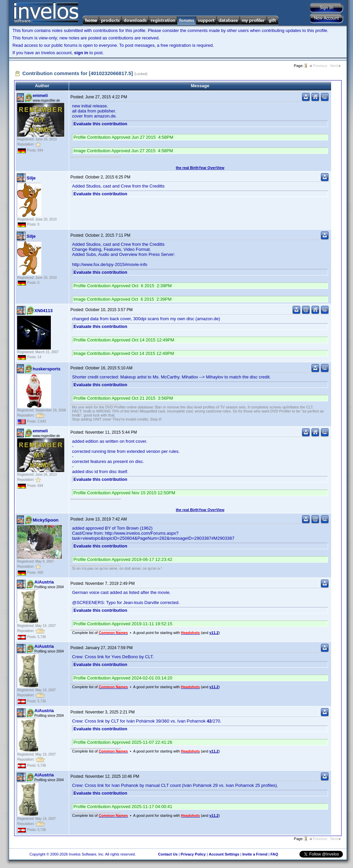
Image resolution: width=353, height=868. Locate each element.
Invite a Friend (255, 854)
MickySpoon (46, 520)
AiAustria (44, 582)
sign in (81, 53)
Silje (31, 178)
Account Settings (224, 854)
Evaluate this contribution (100, 124)
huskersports (46, 369)
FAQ (274, 854)
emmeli (40, 95)
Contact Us (168, 854)
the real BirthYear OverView (200, 168)
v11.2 (214, 633)
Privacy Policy (193, 854)
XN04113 (43, 311)
